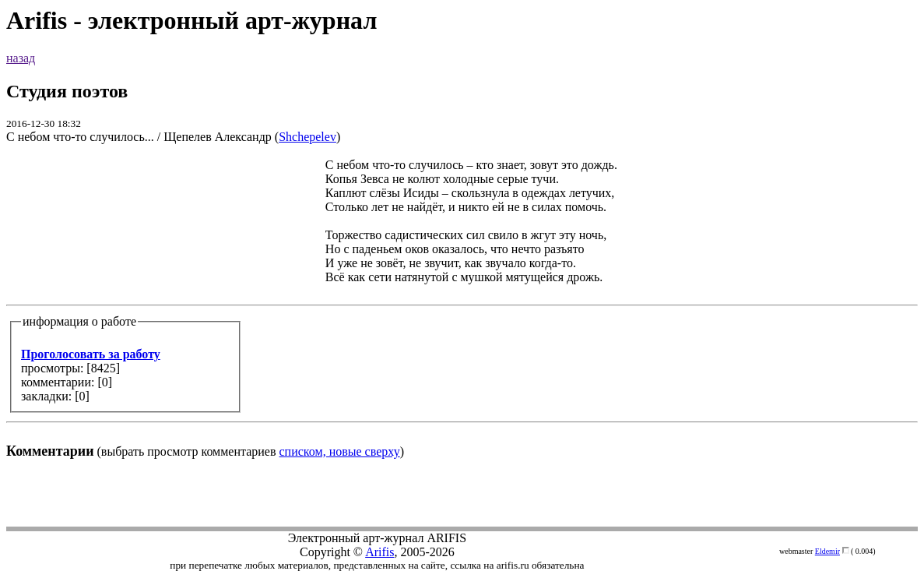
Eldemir (827, 551)
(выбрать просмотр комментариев (462, 308)
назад (21, 58)
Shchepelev (307, 137)
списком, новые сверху (340, 451)
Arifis (379, 552)
